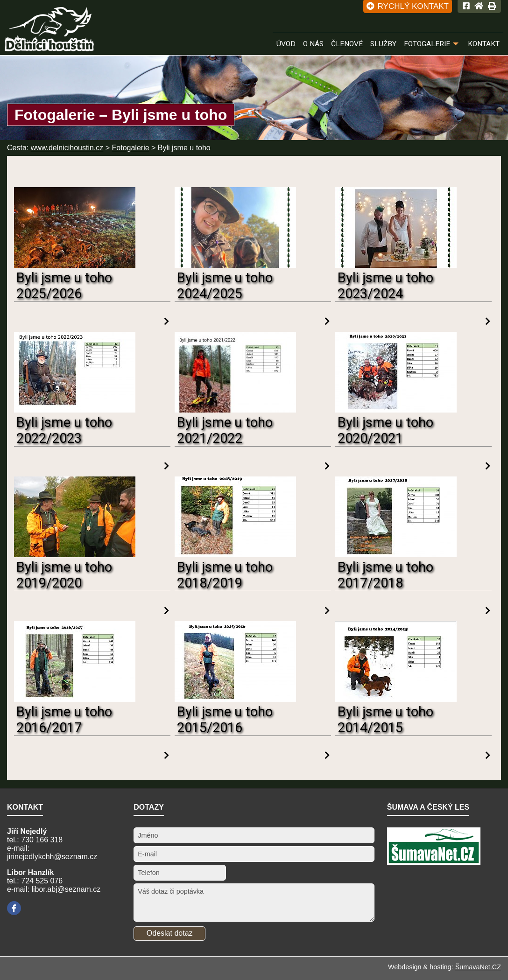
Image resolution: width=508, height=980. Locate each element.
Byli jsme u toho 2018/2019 (225, 575)
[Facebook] (14, 908)
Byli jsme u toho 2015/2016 (225, 720)
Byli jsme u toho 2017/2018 (385, 575)
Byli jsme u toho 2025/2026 (64, 286)
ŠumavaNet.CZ (478, 967)
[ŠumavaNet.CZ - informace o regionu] (434, 862)
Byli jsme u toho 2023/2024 (385, 286)
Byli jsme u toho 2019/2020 (64, 575)
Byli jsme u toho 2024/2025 (225, 286)
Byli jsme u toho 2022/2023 (64, 430)
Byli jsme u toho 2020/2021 (385, 430)
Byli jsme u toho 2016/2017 (64, 720)
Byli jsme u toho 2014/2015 (385, 720)
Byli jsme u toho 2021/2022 (225, 430)
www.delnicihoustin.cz (67, 148)
